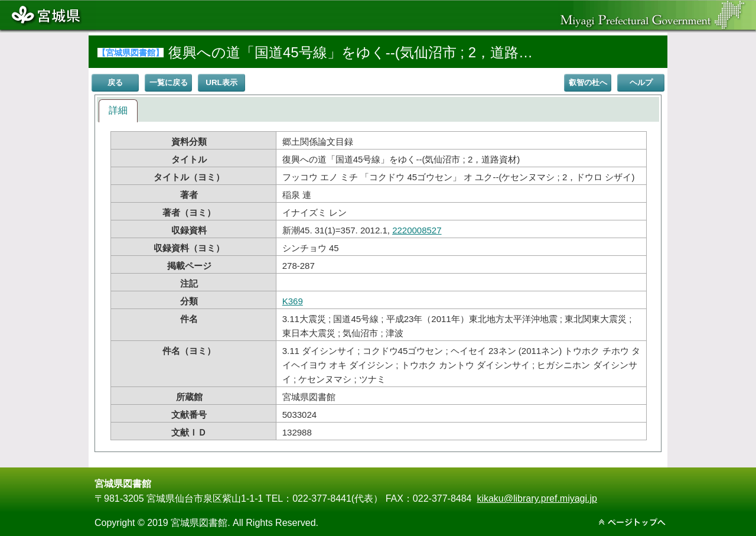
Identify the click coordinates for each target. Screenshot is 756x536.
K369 (293, 301)
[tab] (118, 111)
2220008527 (417, 230)
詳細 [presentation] (118, 110)
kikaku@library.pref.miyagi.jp (537, 498)
